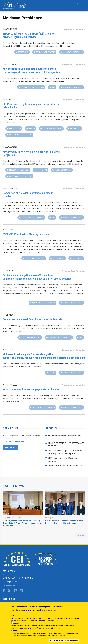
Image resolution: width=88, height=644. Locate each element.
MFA (53, 87)
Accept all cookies (56, 640)
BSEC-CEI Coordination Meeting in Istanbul (26, 234)
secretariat (23, 52)
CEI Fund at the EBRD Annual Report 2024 (66, 465)
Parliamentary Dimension (73, 271)
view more (80, 535)
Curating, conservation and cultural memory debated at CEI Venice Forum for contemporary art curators (23, 523)
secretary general (63, 170)
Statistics (16, 631)
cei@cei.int (9, 586)
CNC (53, 217)
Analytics (16, 623)
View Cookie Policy (51, 610)
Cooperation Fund (9, 518)
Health (32, 128)
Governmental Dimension (73, 29)
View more (10, 448)
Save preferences (71, 640)
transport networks (46, 52)
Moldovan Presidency (73, 52)
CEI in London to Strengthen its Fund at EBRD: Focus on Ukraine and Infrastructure (65, 522)
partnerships (15, 128)
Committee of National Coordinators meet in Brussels (32, 319)
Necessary (17, 616)
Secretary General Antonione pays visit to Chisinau (31, 390)
